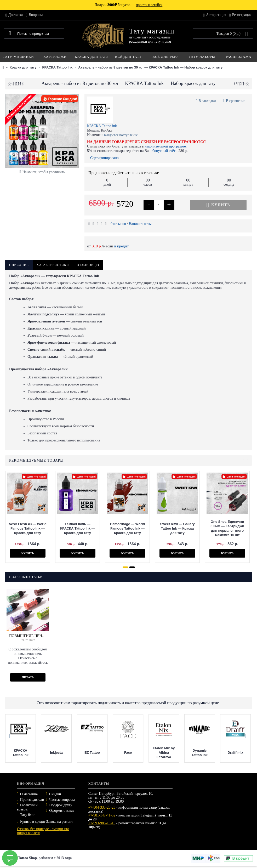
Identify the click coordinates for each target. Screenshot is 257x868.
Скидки (55, 794)
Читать (28, 677)
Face (128, 753)
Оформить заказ (62, 811)
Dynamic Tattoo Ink (200, 753)
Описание (19, 265)
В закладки (207, 101)
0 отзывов (118, 224)
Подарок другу (61, 805)
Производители (32, 800)
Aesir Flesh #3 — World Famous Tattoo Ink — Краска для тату (28, 528)
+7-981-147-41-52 (102, 815)
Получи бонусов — (128, 5)
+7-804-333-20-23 (102, 807)
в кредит (122, 246)
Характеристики (53, 265)
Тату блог (28, 815)
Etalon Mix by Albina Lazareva (164, 753)
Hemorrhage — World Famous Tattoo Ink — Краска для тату (127, 528)
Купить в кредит (31, 822)
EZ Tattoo (92, 753)
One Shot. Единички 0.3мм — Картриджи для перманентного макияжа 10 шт (227, 528)
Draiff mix (236, 753)
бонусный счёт (164, 151)
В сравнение (236, 101)
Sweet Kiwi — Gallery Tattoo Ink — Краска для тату (177, 528)
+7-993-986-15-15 (102, 823)
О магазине (29, 794)
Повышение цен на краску (28, 636)
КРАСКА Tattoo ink (102, 126)
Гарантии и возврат (27, 807)
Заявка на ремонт (59, 822)
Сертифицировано (103, 158)
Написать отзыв (141, 224)
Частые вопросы (62, 800)
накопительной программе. (166, 146)
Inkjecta (56, 753)
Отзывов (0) (88, 265)
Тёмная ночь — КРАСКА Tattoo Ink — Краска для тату (78, 528)
